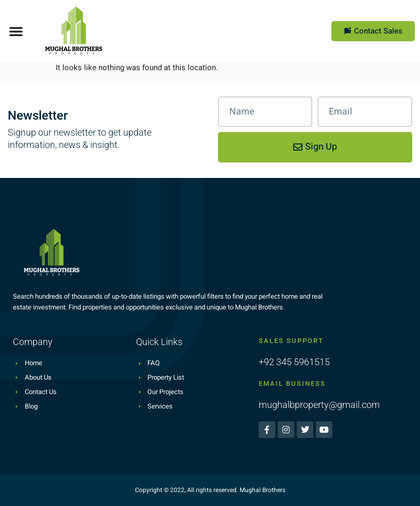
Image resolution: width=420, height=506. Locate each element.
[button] (16, 31)
